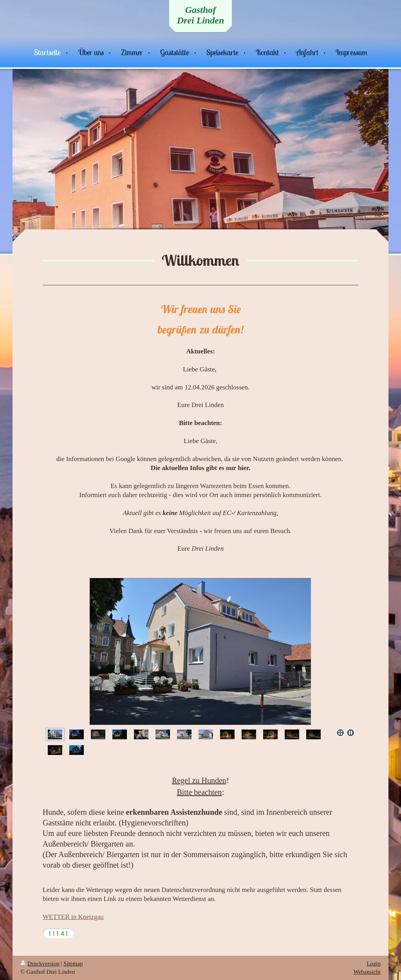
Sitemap (73, 964)
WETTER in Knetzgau (73, 917)
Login (374, 964)
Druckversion (40, 964)
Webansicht (367, 972)
